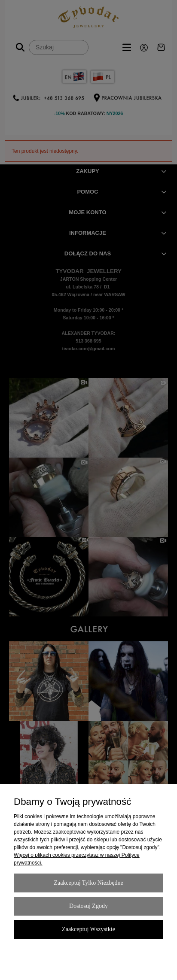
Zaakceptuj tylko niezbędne (88, 883)
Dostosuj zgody (88, 906)
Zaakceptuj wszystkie (88, 929)
